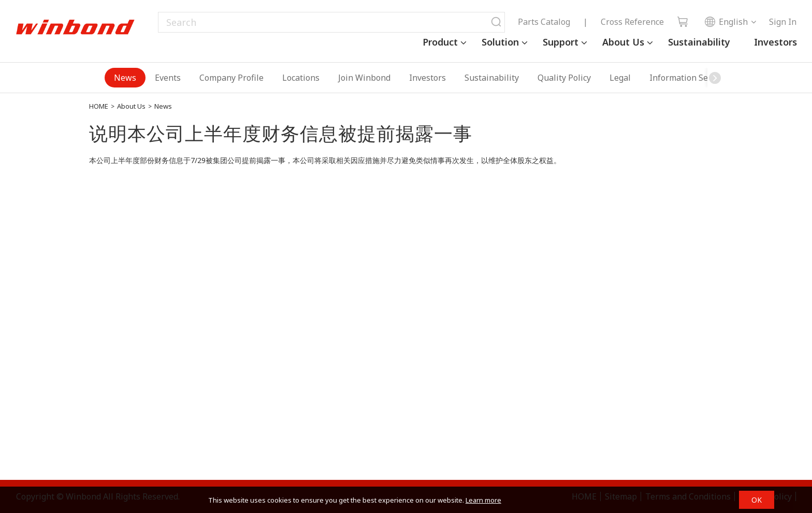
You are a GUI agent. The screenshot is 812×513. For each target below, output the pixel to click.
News (125, 78)
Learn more (483, 500)
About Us (623, 42)
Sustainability (699, 42)
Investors (775, 42)
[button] (715, 78)
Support (561, 42)
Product (440, 42)
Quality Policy (564, 78)
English (726, 22)
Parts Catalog (544, 22)
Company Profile (231, 78)
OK (757, 500)
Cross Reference (632, 22)
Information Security (690, 78)
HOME (99, 106)
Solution (500, 42)
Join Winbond (364, 78)
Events (168, 78)
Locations (301, 78)
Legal (620, 78)
